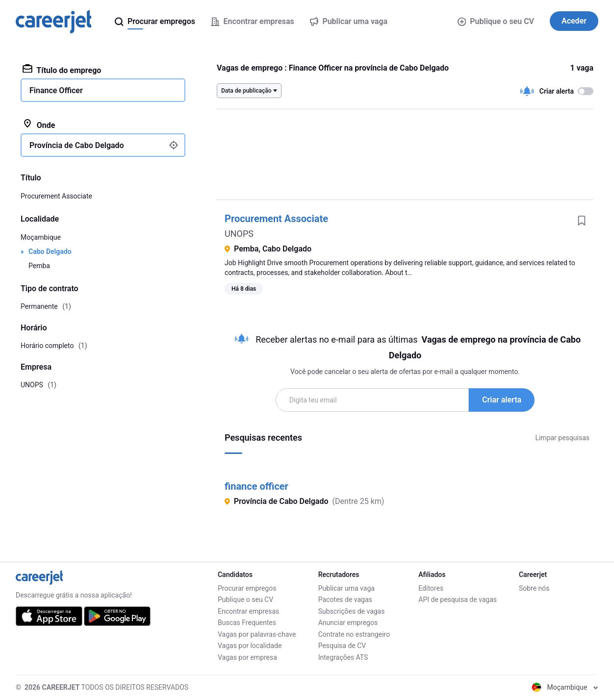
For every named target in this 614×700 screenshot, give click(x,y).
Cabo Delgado (50, 251)
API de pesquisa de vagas (458, 600)
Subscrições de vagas (352, 611)
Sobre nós (534, 588)
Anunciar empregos (348, 623)
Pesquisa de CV (342, 646)
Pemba (39, 266)
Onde (39, 125)
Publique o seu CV (496, 21)
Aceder (574, 21)
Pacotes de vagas (345, 600)
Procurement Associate (276, 219)
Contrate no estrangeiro (354, 634)
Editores (431, 588)
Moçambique (41, 237)
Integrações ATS (343, 657)
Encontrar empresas (248, 611)
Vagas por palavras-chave (257, 634)
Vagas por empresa (247, 657)
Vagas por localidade (250, 646)
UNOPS (239, 234)
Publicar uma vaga (346, 588)
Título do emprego (62, 70)
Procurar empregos (247, 588)
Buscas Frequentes (247, 623)
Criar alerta (502, 400)
